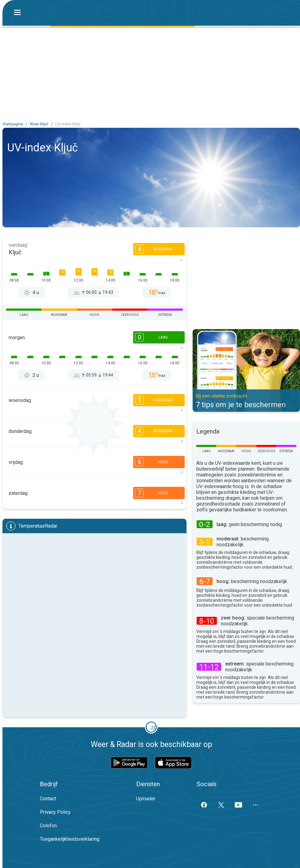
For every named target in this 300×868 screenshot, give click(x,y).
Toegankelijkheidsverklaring (70, 839)
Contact (48, 799)
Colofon (48, 826)
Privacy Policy (55, 812)
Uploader (146, 799)
